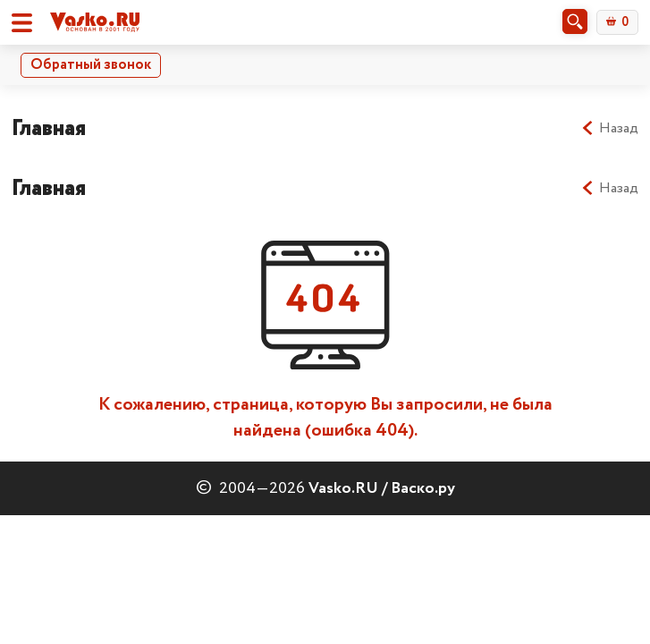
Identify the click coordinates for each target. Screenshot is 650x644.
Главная (49, 128)
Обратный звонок (91, 65)
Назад (609, 129)
